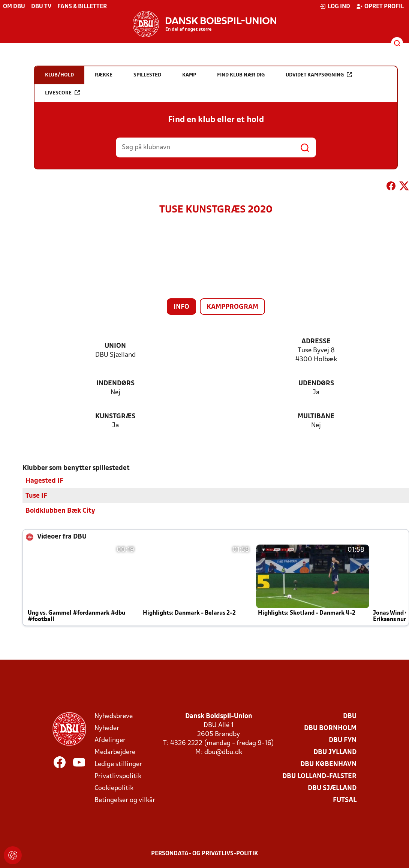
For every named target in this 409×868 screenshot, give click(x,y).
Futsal (345, 800)
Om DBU (14, 7)
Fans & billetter (82, 7)
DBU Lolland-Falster (319, 776)
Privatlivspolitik (118, 776)
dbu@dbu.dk (223, 752)
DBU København (328, 764)
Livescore (62, 93)
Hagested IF (44, 481)
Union (115, 346)
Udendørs (316, 384)
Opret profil (380, 6)
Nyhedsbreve (114, 716)
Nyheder (107, 728)
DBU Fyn (343, 740)
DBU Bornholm (330, 728)
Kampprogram (232, 307)
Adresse (316, 342)
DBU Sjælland (332, 788)
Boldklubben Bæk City (60, 511)
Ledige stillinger (118, 764)
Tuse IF (36, 496)
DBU (350, 716)
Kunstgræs (115, 417)
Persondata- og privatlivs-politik (205, 854)
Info (181, 307)
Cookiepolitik (114, 788)
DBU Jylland (335, 752)
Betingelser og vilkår (125, 800)
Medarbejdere (115, 752)
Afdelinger (110, 740)
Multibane (316, 417)
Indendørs (115, 384)
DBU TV (41, 7)
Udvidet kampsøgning (319, 75)
